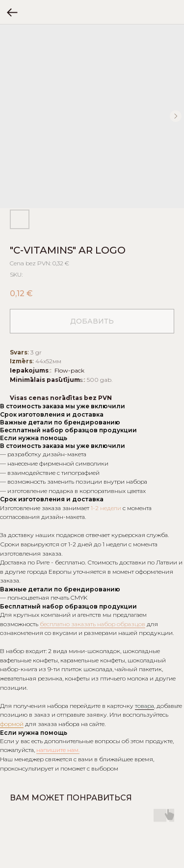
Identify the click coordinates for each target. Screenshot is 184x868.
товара (145, 706)
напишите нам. (58, 750)
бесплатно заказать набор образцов (92, 624)
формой (12, 724)
